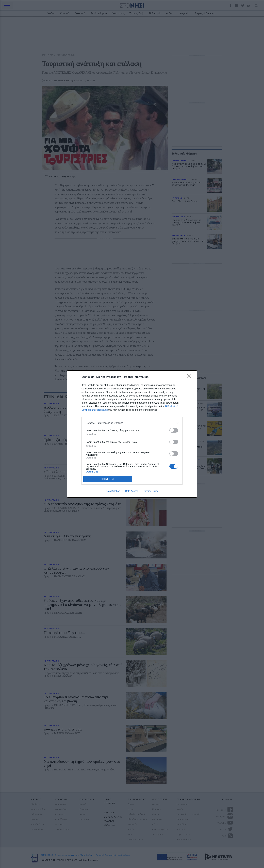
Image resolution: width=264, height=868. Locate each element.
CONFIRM (108, 479)
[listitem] (132, 423)
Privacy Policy (151, 491)
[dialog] (132, 434)
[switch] (174, 430)
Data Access (132, 491)
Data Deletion (113, 491)
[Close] (190, 377)
